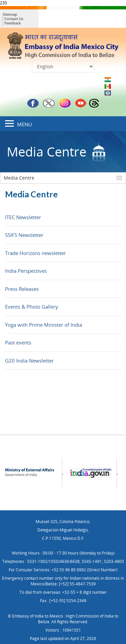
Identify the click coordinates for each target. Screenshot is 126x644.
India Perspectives (26, 271)
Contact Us (14, 19)
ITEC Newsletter (23, 217)
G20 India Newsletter (29, 361)
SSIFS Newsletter (24, 235)
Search (117, 124)
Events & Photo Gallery (32, 307)
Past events (18, 342)
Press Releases (22, 289)
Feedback (13, 23)
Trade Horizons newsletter (35, 253)
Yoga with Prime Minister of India (44, 325)
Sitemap (10, 14)
